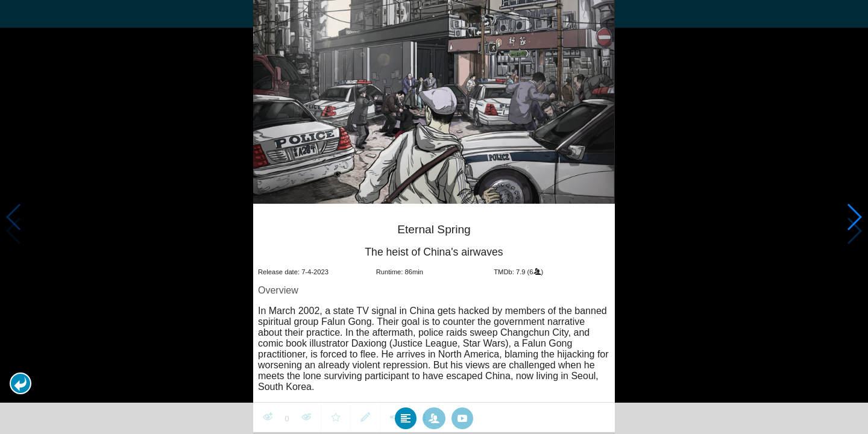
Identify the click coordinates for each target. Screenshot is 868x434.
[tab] (406, 418)
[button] (20, 383)
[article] (434, 319)
